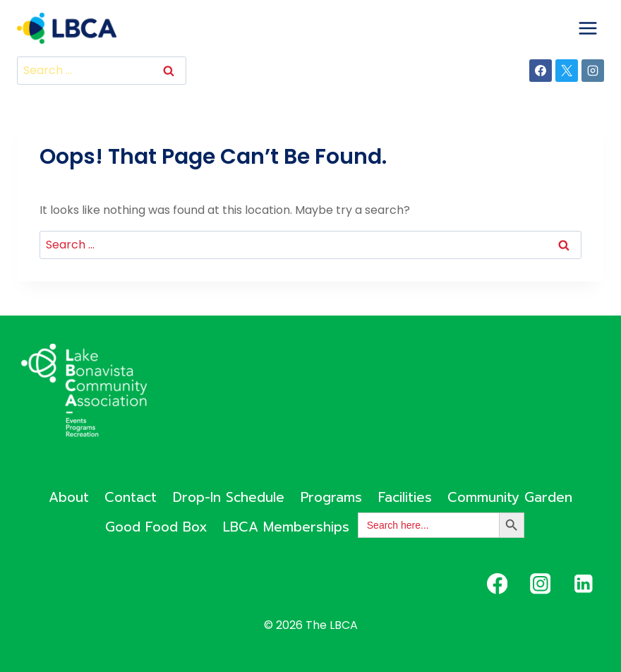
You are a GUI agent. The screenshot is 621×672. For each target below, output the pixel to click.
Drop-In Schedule (229, 497)
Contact (131, 497)
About (69, 497)
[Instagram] (593, 71)
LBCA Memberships (286, 527)
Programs (331, 497)
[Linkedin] (583, 584)
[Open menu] (587, 28)
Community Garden (510, 497)
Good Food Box (156, 527)
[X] (567, 71)
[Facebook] (541, 71)
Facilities (405, 497)
